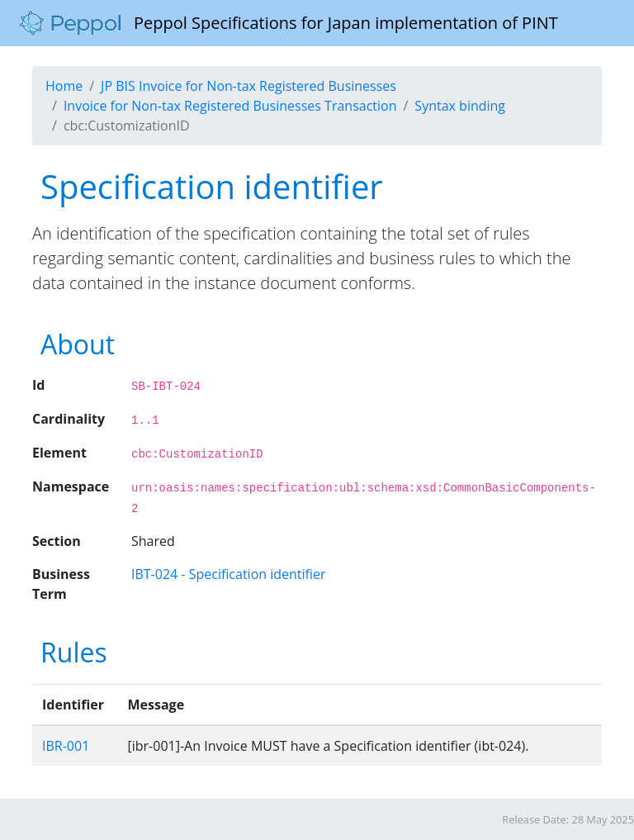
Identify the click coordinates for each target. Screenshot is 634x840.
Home (64, 86)
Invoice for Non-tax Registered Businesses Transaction (230, 106)
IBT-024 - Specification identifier (229, 574)
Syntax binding (460, 106)
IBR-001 (66, 746)
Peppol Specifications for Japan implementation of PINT (289, 23)
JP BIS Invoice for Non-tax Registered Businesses (248, 86)
